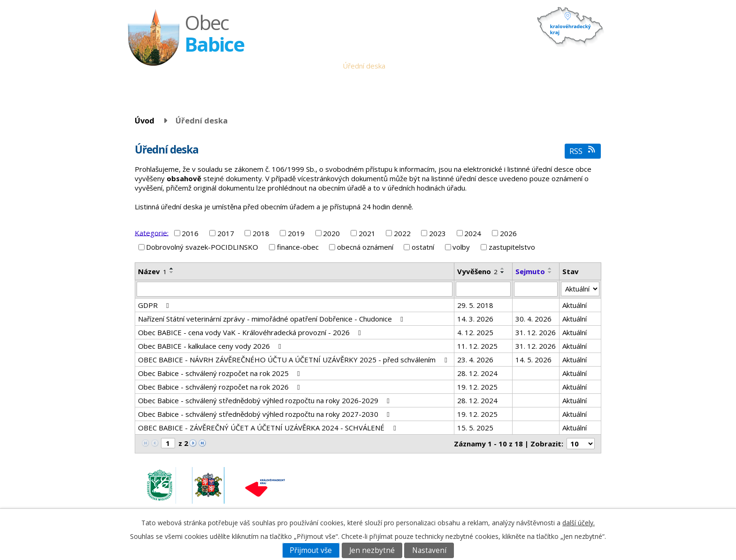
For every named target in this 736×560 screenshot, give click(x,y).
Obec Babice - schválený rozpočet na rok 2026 (220, 387)
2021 (367, 233)
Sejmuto (530, 271)
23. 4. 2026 (475, 360)
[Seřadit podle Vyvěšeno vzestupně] (503, 268)
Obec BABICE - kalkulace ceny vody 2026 (211, 346)
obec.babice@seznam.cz (536, 480)
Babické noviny (450, 66)
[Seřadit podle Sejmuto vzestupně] (550, 268)
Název (152, 271)
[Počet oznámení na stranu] (581, 444)
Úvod (281, 66)
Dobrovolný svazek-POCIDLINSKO (202, 247)
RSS (583, 151)
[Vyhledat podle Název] (295, 289)
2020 (331, 233)
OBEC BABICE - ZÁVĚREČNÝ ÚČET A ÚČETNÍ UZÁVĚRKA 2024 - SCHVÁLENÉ (268, 428)
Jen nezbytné (372, 550)
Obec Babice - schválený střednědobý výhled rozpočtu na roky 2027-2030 (265, 414)
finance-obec (298, 247)
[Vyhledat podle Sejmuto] (536, 289)
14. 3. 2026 (475, 319)
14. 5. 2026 (533, 360)
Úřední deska (364, 66)
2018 (261, 233)
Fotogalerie (533, 66)
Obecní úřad (316, 66)
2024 (473, 233)
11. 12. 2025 (477, 346)
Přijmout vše (311, 550)
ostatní (423, 247)
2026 (508, 233)
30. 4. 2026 (533, 319)
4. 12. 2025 (475, 332)
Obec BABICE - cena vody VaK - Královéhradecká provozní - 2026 (251, 332)
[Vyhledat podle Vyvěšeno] (483, 289)
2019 (296, 233)
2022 (402, 233)
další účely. (579, 523)
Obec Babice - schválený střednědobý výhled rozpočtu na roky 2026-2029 (265, 400)
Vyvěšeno (477, 271)
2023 (437, 233)
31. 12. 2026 (536, 332)
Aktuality (406, 66)
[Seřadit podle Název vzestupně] (172, 268)
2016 (190, 233)
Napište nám (579, 66)
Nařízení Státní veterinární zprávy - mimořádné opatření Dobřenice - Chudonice (272, 319)
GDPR (155, 305)
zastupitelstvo (512, 247)
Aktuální (575, 305)
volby (461, 247)
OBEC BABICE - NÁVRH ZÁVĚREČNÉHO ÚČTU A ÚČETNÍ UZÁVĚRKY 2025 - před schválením (294, 360)
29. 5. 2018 (475, 305)
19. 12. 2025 (477, 387)
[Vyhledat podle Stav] (580, 289)
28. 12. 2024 (477, 373)
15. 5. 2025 (475, 428)
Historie (494, 66)
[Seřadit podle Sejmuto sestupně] (550, 272)
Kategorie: (152, 232)
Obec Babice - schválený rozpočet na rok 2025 (220, 373)
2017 (226, 233)
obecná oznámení (365, 247)
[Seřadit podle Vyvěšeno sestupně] (503, 272)
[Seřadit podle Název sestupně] (172, 272)
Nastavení (429, 550)
